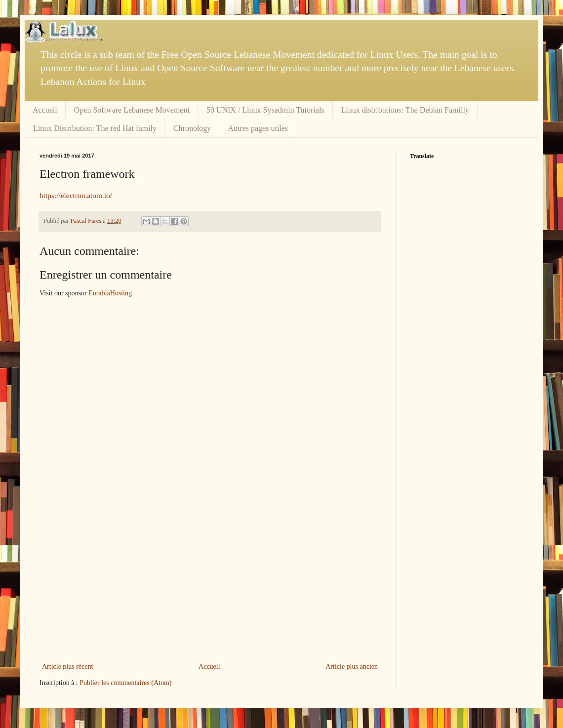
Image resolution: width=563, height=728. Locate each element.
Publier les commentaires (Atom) (125, 683)
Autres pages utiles (258, 128)
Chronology (192, 128)
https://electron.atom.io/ (76, 195)
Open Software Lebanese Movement (132, 110)
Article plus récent (67, 667)
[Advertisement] (210, 586)
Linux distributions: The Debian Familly (405, 110)
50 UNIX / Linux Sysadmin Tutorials (265, 110)
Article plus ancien (352, 667)
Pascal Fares (87, 221)
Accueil (45, 110)
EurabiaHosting (110, 293)
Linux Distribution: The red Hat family (95, 128)
